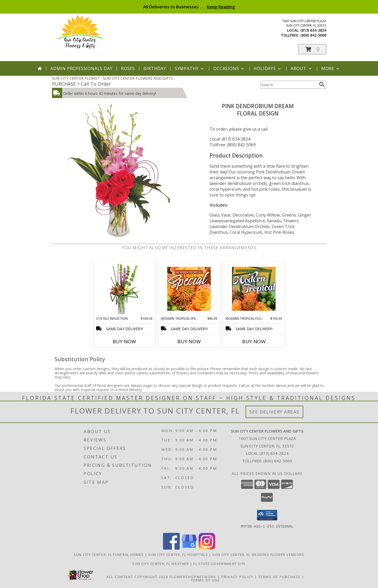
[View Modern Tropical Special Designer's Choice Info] (189, 289)
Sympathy (190, 68)
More (331, 68)
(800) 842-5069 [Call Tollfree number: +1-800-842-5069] (278, 461)
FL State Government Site (219, 563)
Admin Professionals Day (81, 68)
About (302, 68)
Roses (128, 68)
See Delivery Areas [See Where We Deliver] (274, 412)
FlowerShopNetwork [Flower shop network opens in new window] (193, 577)
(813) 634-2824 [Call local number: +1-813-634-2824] (313, 30)
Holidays (268, 68)
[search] (322, 84)
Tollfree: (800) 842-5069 (233, 145)
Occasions (229, 68)
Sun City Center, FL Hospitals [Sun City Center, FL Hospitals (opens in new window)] (178, 554)
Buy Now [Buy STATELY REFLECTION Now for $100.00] (124, 341)
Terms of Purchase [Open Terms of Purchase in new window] (280, 577)
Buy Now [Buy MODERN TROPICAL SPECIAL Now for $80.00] (189, 341)
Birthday (155, 68)
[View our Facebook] (171, 548)
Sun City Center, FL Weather (161, 563)
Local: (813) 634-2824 (230, 139)
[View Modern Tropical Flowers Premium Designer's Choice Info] (254, 289)
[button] (312, 49)
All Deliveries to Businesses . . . (189, 7)
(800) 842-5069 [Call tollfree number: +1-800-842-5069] (313, 35)
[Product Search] (289, 85)
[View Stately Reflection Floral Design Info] (124, 289)
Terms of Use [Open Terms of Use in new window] (205, 580)
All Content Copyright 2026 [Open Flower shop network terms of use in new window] (137, 577)
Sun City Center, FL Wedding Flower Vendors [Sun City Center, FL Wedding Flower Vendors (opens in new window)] (258, 554)
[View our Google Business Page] (189, 548)
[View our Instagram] (207, 548)
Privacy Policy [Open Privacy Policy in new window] (237, 577)
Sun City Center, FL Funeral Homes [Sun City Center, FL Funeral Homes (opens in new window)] (109, 554)
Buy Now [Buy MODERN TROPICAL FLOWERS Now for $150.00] (254, 341)
